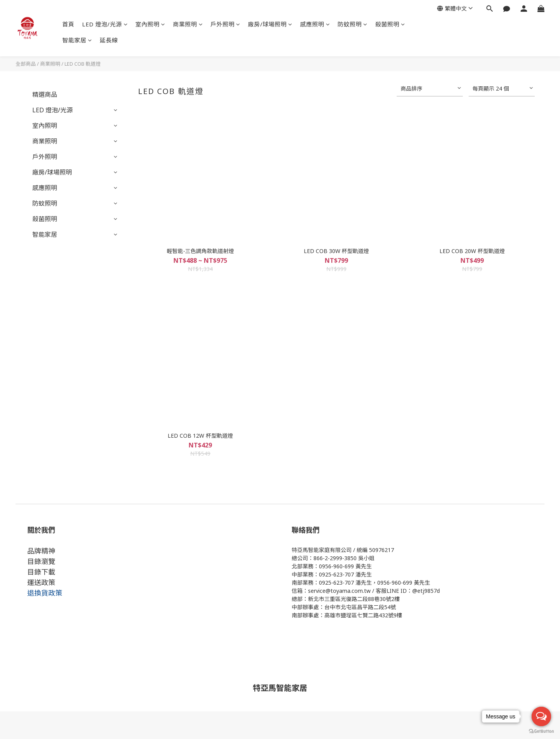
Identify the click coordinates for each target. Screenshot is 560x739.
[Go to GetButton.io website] (541, 731)
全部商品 (26, 64)
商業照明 (188, 24)
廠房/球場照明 (270, 24)
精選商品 (45, 94)
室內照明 (150, 24)
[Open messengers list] (541, 716)
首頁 (68, 24)
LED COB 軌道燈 (83, 64)
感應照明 (315, 24)
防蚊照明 (353, 24)
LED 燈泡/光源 (105, 24)
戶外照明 (225, 24)
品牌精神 (41, 551)
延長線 (109, 40)
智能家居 (77, 40)
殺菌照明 (390, 24)
